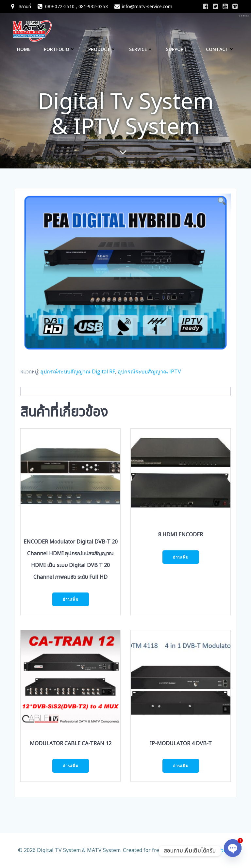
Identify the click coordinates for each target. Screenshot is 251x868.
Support (179, 49)
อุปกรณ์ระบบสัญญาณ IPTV (149, 371)
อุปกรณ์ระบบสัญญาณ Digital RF (78, 371)
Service (141, 49)
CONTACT (220, 49)
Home (24, 49)
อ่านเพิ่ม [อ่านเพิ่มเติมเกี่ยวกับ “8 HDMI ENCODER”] (181, 557)
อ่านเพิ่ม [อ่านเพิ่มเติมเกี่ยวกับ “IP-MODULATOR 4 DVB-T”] (181, 766)
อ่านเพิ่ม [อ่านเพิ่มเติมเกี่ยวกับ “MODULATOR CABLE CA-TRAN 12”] (71, 766)
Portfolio (59, 49)
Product (102, 49)
